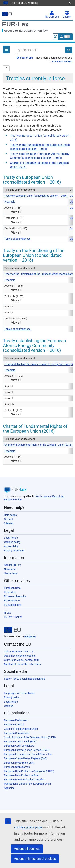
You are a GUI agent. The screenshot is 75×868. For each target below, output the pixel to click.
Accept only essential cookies (35, 859)
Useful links (11, 573)
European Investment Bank (19, 763)
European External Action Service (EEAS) (27, 750)
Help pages (10, 515)
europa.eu (30, 636)
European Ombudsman (17, 767)
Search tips (25, 58)
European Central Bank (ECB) (20, 741)
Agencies (9, 788)
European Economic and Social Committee (28, 754)
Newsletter (10, 569)
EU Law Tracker (13, 617)
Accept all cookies (27, 849)
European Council (14, 725)
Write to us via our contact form (22, 660)
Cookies (9, 706)
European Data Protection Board (22, 775)
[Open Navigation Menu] (6, 50)
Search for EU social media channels (25, 679)
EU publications (13, 605)
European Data (12, 588)
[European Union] (12, 630)
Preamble (10, 202)
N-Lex (7, 613)
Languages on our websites (20, 693)
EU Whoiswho (12, 601)
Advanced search (62, 61)
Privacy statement (14, 550)
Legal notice (11, 538)
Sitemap (9, 523)
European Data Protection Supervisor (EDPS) (29, 771)
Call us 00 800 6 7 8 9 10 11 (19, 652)
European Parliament (16, 720)
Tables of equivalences (17, 239)
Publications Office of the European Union (27, 784)
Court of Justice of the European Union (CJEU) (30, 737)
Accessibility (11, 546)
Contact (8, 519)
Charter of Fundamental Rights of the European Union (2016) (38, 445)
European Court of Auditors (19, 746)
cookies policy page (28, 827)
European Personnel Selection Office (25, 780)
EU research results (15, 596)
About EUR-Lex (12, 565)
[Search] (69, 50)
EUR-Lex (15, 24)
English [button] (67, 14)
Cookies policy (12, 542)
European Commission (17, 733)
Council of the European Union (21, 729)
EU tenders (10, 592)
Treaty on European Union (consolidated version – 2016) (36, 196)
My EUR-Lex (52, 14)
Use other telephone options (20, 656)
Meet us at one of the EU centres (22, 664)
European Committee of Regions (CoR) (26, 758)
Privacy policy (12, 697)
